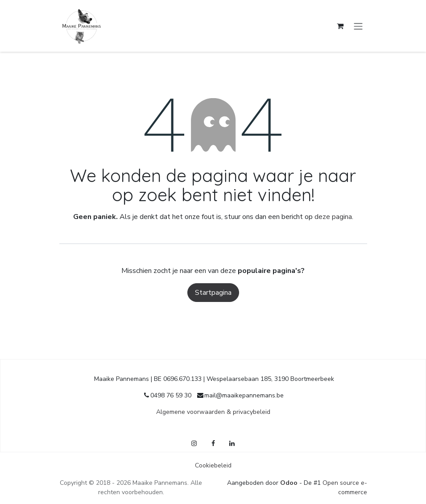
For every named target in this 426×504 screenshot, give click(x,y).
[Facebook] (213, 443)
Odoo (290, 483)
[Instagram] (194, 443)
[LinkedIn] (232, 443)
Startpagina (213, 293)
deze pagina (333, 217)
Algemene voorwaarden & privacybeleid (213, 412)
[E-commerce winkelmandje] (340, 26)
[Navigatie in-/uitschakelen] (358, 26)
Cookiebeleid (213, 465)
